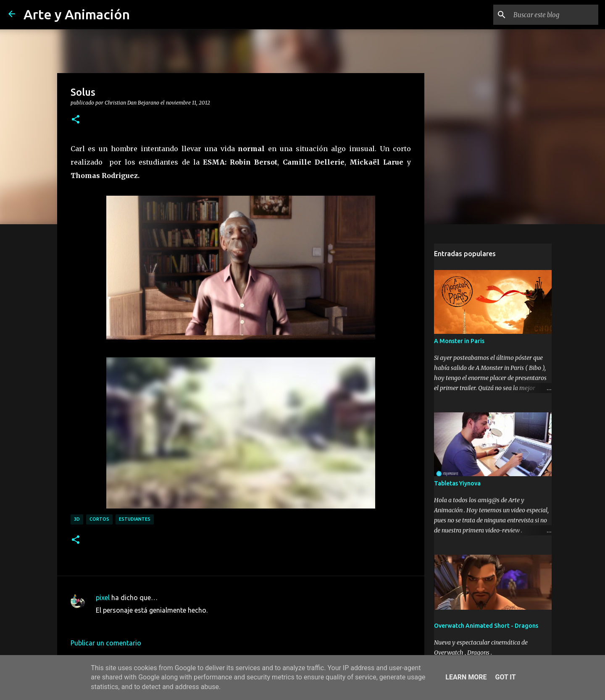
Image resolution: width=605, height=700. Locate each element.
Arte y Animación (77, 14)
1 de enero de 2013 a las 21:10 (142, 623)
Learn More (466, 677)
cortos (99, 519)
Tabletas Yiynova (457, 483)
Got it (505, 677)
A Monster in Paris (459, 341)
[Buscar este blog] (554, 15)
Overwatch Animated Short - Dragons (486, 626)
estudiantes (135, 519)
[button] (76, 120)
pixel (103, 598)
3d (77, 519)
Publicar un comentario (106, 643)
